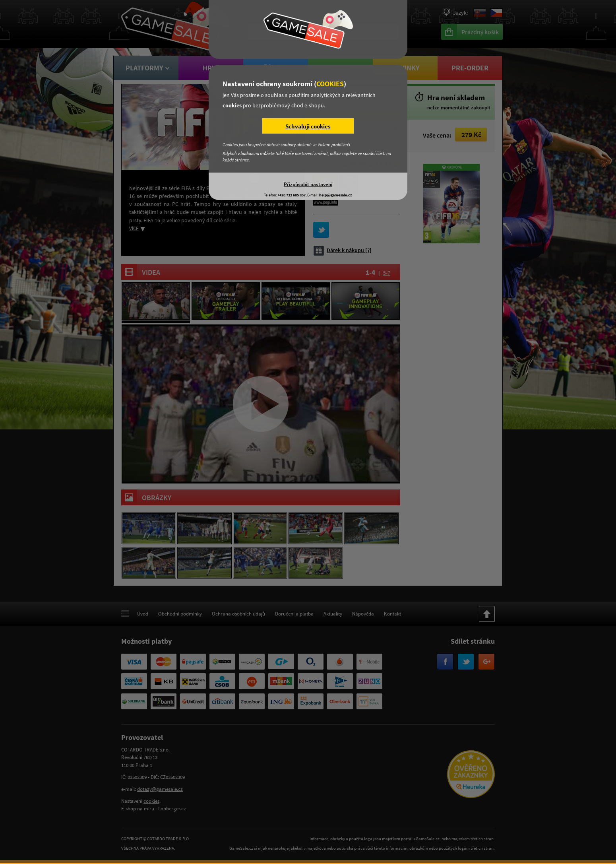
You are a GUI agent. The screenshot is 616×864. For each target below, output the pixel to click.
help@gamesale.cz (336, 195)
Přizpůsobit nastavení (308, 184)
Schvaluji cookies (308, 126)
